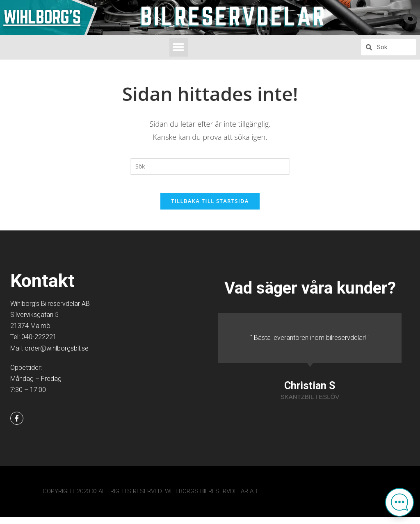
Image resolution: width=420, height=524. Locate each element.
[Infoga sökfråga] (210, 166)
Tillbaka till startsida (210, 208)
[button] (179, 47)
